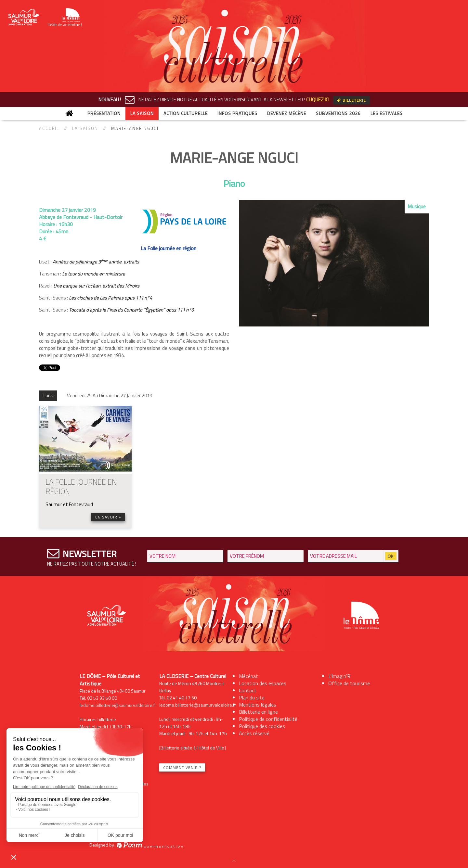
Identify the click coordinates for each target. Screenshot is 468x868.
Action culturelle (186, 113)
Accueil (49, 128)
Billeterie (351, 100)
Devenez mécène (287, 113)
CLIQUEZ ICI (318, 100)
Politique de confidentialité (268, 719)
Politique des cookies (262, 726)
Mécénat (248, 676)
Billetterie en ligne (258, 712)
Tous (48, 396)
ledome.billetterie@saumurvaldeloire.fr (118, 705)
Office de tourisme (349, 683)
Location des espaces (263, 683)
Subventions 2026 (338, 113)
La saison (142, 113)
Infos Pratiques (237, 113)
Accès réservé (254, 733)
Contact (248, 690)
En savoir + (108, 517)
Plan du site (252, 697)
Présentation (104, 113)
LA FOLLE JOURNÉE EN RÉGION (81, 487)
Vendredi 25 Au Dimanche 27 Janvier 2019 (110, 396)
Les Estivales (387, 113)
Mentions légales (258, 705)
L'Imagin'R (339, 676)
